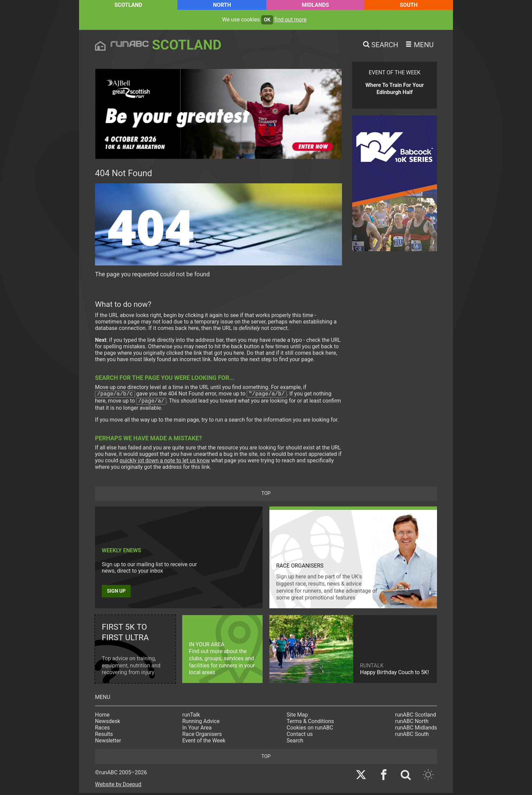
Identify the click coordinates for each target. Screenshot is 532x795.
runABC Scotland (416, 717)
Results (104, 736)
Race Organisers (202, 736)
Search (295, 743)
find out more (291, 20)
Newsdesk (108, 723)
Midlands (315, 5)
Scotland (128, 5)
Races (102, 730)
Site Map (297, 717)
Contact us (300, 736)
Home (102, 717)
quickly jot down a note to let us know (165, 463)
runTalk (191, 717)
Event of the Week (204, 743)
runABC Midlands (416, 730)
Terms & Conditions (310, 723)
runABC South (412, 736)
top (266, 495)
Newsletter (108, 743)
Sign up (116, 593)
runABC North (412, 723)
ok (267, 20)
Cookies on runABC (310, 730)
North (222, 5)
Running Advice (201, 723)
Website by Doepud (118, 786)
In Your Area (197, 730)
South (409, 5)
